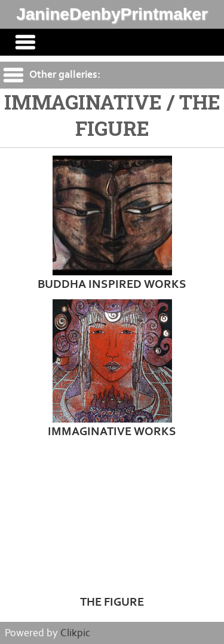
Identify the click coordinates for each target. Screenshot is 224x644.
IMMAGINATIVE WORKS (112, 432)
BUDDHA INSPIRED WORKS (112, 284)
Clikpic (75, 633)
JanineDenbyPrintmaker (112, 14)
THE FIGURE (112, 602)
